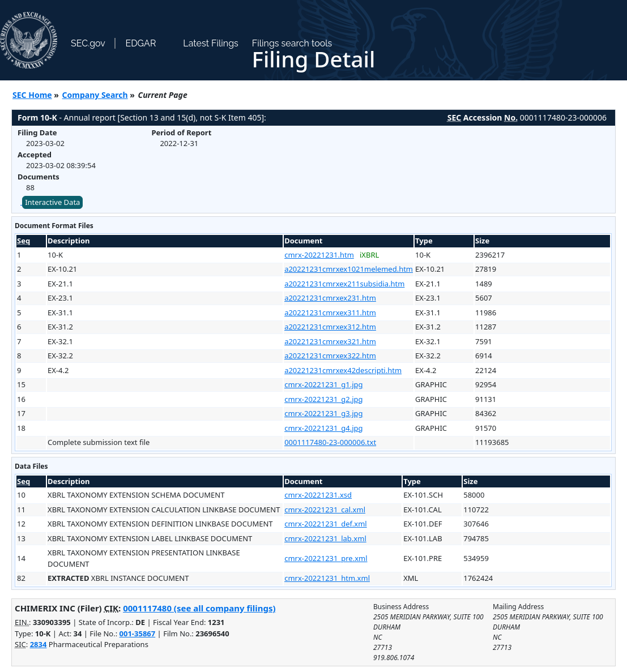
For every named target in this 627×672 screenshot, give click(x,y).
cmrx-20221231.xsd (318, 495)
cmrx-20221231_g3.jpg (323, 413)
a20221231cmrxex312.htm (330, 327)
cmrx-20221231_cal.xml (325, 510)
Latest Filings (210, 43)
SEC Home (32, 95)
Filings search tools (292, 43)
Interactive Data (52, 202)
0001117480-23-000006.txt (330, 442)
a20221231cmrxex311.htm (330, 313)
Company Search (95, 95)
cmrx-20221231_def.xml (326, 524)
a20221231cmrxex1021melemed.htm (349, 269)
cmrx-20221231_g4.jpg (323, 428)
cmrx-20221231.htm (319, 255)
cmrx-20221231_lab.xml (325, 538)
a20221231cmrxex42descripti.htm (343, 370)
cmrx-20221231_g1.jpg (323, 384)
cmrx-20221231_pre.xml (326, 558)
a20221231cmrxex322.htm (330, 356)
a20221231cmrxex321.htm (330, 341)
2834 (39, 644)
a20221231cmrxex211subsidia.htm (344, 284)
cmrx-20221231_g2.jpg (323, 399)
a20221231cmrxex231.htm (330, 298)
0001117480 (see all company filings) (199, 608)
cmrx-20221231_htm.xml (327, 578)
